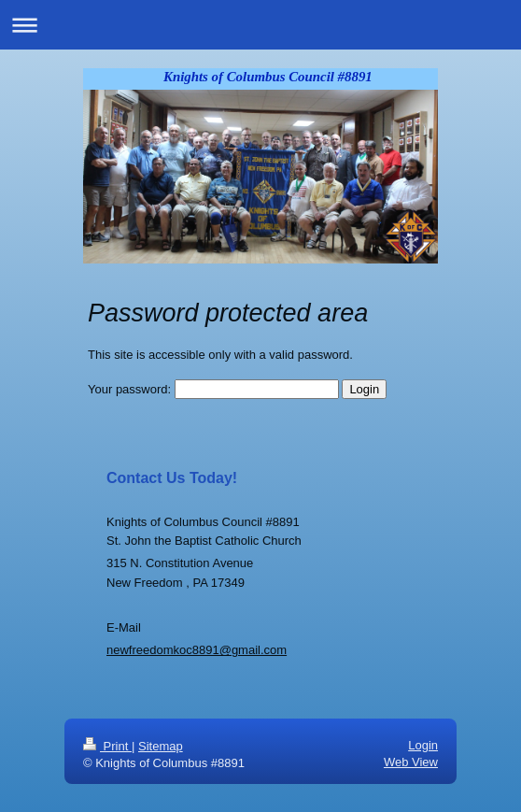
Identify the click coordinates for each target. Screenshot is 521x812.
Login (423, 745)
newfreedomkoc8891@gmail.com (197, 650)
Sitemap (161, 746)
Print (107, 746)
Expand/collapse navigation (260, 25)
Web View (411, 762)
